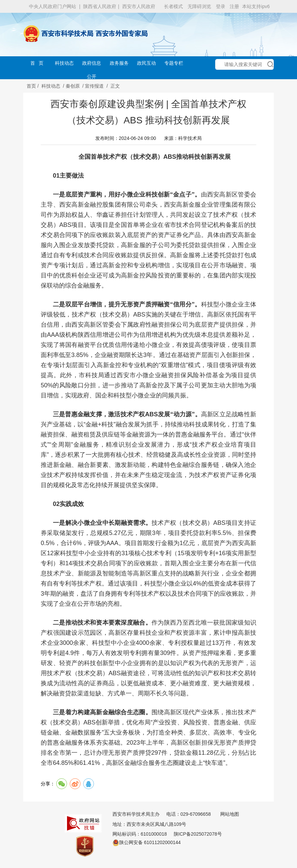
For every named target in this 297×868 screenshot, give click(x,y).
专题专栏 (174, 63)
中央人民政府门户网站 (53, 6)
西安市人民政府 (139, 6)
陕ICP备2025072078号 (198, 834)
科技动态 (64, 63)
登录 (221, 6)
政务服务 (119, 63)
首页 (31, 86)
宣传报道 (94, 86)
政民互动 (146, 63)
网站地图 (230, 814)
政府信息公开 (92, 65)
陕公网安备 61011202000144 (147, 842)
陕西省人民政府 (100, 6)
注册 (234, 6)
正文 (115, 86)
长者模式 (173, 6)
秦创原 (73, 86)
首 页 (37, 63)
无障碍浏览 (199, 6)
